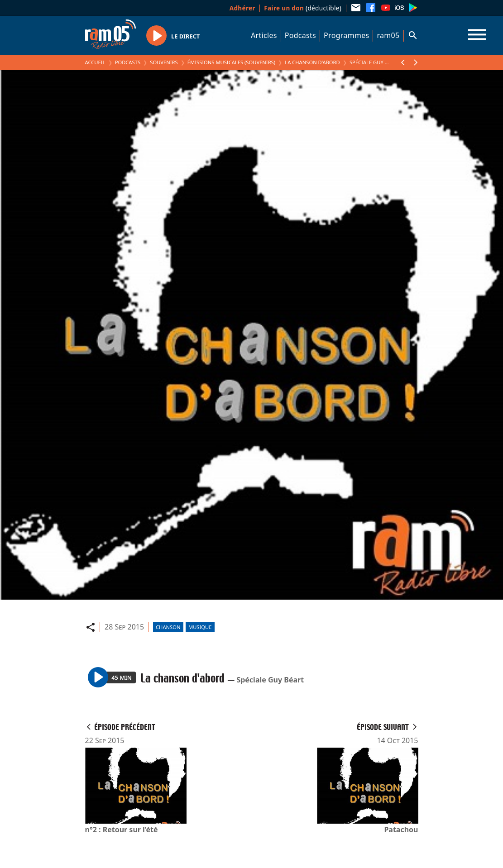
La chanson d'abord (312, 62)
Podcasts (300, 35)
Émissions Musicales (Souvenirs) (231, 62)
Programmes (346, 35)
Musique (200, 627)
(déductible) (303, 8)
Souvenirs (164, 62)
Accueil (95, 62)
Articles (264, 35)
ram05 (388, 35)
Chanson (168, 627)
